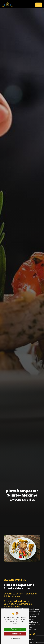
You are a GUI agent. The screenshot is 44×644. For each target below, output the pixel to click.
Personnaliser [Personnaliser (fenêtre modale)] (15, 638)
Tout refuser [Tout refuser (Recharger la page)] (15, 634)
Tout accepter (15, 629)
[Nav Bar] (39, 5)
